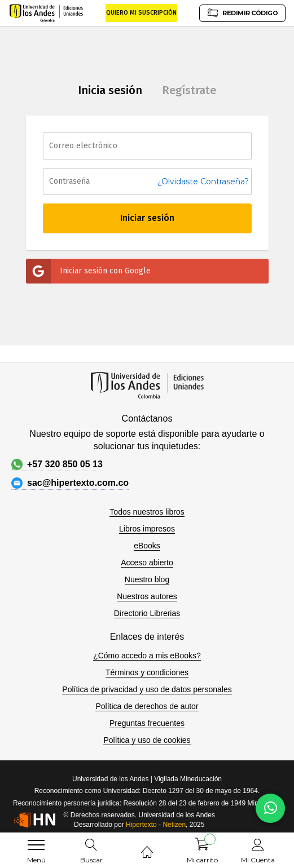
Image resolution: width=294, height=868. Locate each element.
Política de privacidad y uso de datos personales (147, 689)
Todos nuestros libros (147, 512)
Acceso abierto (147, 563)
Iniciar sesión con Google (88, 271)
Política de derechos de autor (147, 706)
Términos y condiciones (147, 672)
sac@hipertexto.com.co (70, 483)
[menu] (36, 845)
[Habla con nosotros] (270, 808)
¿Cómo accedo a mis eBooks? (147, 656)
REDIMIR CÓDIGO (242, 13)
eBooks (147, 546)
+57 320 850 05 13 (57, 464)
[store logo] (47, 13)
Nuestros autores (147, 596)
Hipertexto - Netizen (156, 825)
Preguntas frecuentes (147, 723)
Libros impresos (147, 529)
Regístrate (189, 90)
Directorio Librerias (147, 613)
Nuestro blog (147, 579)
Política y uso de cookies (147, 740)
